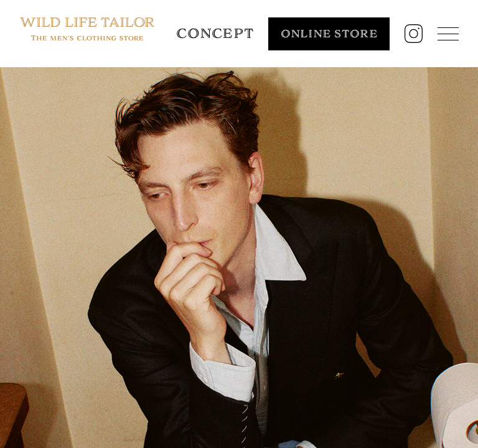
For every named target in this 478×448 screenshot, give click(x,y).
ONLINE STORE (329, 34)
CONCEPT (215, 33)
